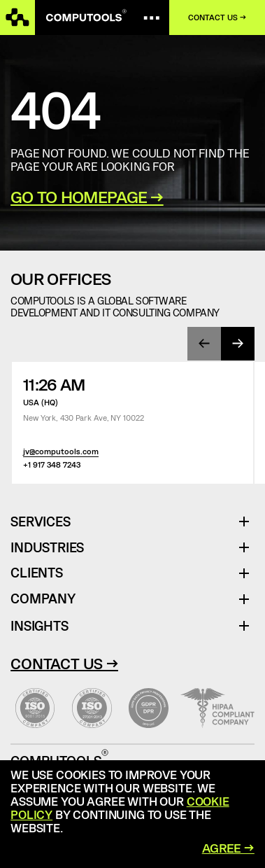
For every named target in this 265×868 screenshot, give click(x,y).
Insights (39, 625)
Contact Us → (64, 663)
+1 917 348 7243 (52, 464)
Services (45, 522)
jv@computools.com (61, 451)
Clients (37, 573)
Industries (47, 548)
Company (43, 599)
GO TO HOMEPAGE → (87, 197)
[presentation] (204, 344)
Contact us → (217, 17)
